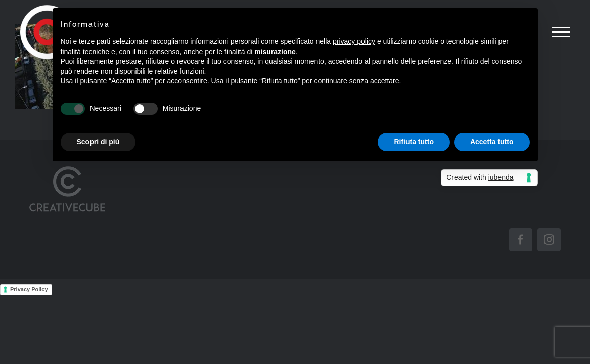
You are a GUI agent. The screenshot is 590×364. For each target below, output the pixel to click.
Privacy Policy (29, 289)
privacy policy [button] (354, 41)
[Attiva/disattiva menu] (561, 32)
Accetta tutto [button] (492, 142)
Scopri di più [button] (98, 142)
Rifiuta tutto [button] (414, 142)
